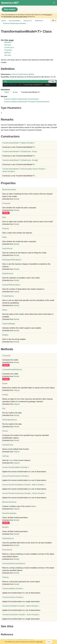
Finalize (5, 395)
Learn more (39, 642)
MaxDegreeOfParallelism (12, 260)
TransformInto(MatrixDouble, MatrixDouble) (21, 606)
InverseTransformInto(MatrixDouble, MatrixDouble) (23, 485)
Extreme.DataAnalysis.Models (23, 74)
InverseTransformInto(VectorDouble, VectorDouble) (24, 493)
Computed (6, 203)
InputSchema (7, 248)
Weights (5, 335)
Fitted (4, 237)
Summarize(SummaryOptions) (14, 563)
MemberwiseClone (9, 502)
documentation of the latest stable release (15, 17)
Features (6, 229)
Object (7, 92)
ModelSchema (8, 274)
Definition (8, 42)
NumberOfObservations (11, 285)
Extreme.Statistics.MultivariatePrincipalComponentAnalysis (27, 102)
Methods (8, 53)
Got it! (49, 642)
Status (5, 310)
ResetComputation (9, 513)
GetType (5, 456)
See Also (8, 55)
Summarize (7, 550)
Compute (6, 356)
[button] (54, 3)
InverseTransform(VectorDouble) (16, 476)
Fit (4, 408)
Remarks (8, 45)
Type (11, 460)
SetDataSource (8, 538)
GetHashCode (8, 445)
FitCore (5, 431)
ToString (5, 577)
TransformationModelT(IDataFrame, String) (20, 152)
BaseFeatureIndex (9, 190)
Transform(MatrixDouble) (13, 589)
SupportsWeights (9, 324)
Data (4, 217)
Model (15, 92)
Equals (5, 383)
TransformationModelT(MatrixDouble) (18, 143)
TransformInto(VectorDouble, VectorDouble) (21, 615)
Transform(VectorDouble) (13, 597)
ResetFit (5, 527)
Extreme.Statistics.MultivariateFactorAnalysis (22, 99)
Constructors (9, 48)
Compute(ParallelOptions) (12, 370)
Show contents (10, 9)
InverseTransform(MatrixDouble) (15, 467)
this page (48, 15)
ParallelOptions (8, 296)
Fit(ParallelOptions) (10, 420)
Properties (8, 50)
